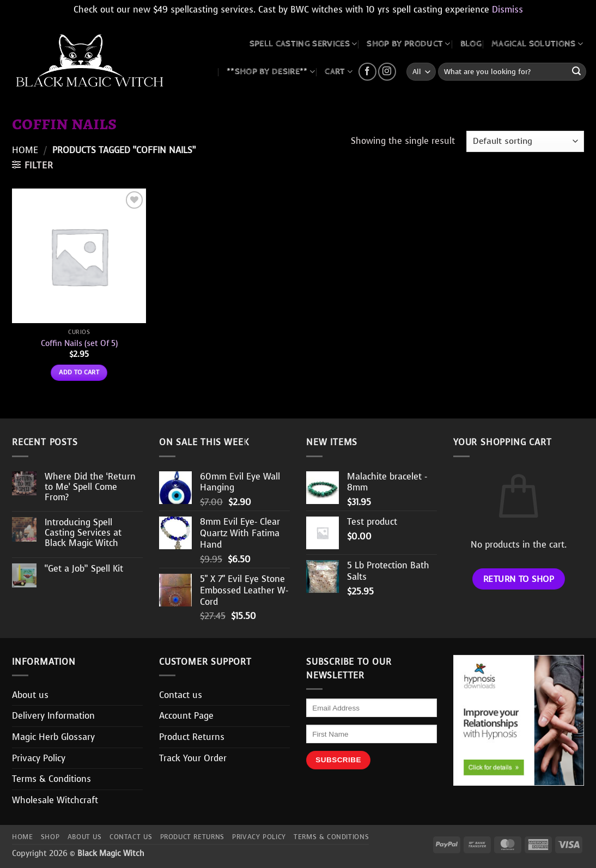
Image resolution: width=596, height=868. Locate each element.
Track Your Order (193, 758)
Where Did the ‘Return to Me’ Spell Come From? (90, 487)
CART (339, 72)
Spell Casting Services (303, 44)
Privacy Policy (39, 758)
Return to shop (519, 579)
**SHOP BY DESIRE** (271, 72)
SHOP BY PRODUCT (408, 44)
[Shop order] (525, 141)
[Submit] (576, 72)
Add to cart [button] (79, 372)
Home (25, 150)
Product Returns (192, 737)
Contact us (181, 695)
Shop (50, 837)
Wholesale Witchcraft (55, 800)
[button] (32, 165)
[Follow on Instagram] (387, 72)
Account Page (186, 716)
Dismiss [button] (507, 10)
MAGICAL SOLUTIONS (537, 44)
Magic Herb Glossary (53, 737)
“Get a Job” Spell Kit (84, 569)
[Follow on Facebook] (367, 72)
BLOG (471, 44)
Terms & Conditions (51, 779)
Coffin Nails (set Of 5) (79, 344)
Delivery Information (53, 716)
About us (30, 695)
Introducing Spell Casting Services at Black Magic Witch (83, 533)
